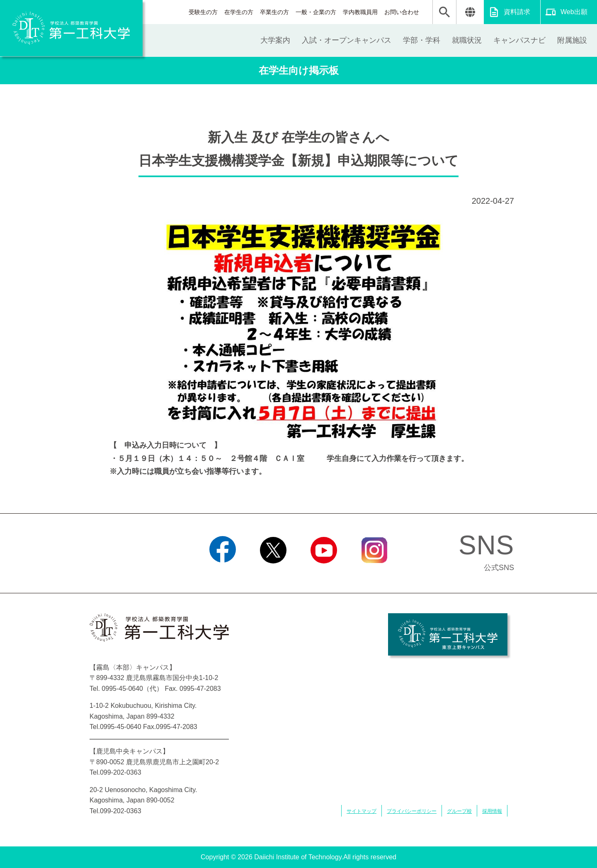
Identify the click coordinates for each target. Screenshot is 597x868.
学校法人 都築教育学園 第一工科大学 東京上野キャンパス (448, 634)
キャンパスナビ (519, 40)
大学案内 (275, 40)
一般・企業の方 (316, 12)
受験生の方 (203, 12)
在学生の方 (239, 12)
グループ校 (459, 811)
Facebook (222, 574)
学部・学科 (422, 40)
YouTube (324, 574)
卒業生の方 (274, 12)
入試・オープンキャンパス (347, 40)
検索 (444, 12)
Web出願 (574, 12)
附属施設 (572, 40)
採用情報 (492, 811)
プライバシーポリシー (412, 811)
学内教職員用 (360, 12)
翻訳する (470, 12)
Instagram (374, 574)
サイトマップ (362, 811)
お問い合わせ (402, 12)
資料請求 (517, 12)
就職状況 (467, 40)
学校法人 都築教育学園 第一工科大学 (71, 28)
